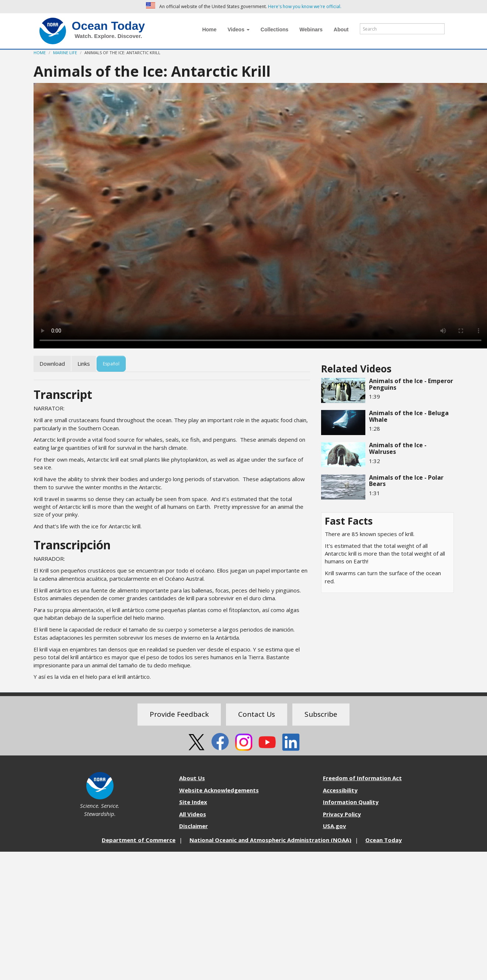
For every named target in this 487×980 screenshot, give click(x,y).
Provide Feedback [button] (179, 714)
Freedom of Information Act (362, 778)
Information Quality (351, 802)
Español (111, 364)
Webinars (311, 29)
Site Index (193, 802)
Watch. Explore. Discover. (109, 36)
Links (84, 364)
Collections (274, 29)
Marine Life (65, 53)
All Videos (193, 814)
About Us (192, 778)
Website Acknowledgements (219, 790)
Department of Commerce (139, 840)
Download (52, 364)
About (341, 29)
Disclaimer (194, 826)
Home (209, 29)
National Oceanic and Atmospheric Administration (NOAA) (270, 840)
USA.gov (335, 826)
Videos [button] (239, 29)
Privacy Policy (342, 814)
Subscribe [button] (321, 714)
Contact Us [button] (257, 714)
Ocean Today (109, 26)
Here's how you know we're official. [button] (305, 6)
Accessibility (340, 790)
